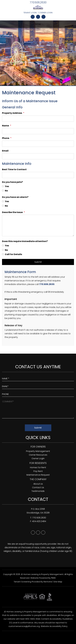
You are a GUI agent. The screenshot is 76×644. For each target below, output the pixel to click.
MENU (38, 24)
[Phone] (38, 144)
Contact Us (38, 487)
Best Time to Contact (14, 169)
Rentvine (48, 582)
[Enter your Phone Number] (38, 394)
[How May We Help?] (38, 409)
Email (5, 151)
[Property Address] (38, 119)
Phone (6, 138)
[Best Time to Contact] (38, 175)
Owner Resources (38, 455)
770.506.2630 (38, 2)
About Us (38, 484)
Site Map (58, 582)
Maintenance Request (38, 475)
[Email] (38, 156)
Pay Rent (38, 471)
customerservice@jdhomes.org (24, 626)
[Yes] (3, 186)
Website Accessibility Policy (54, 626)
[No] (3, 191)
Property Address (12, 113)
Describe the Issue (12, 212)
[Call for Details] (3, 254)
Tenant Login (30, 13)
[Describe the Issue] (38, 226)
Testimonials (38, 491)
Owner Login (46, 13)
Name (5, 126)
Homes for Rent (38, 467)
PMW (53, 578)
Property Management (38, 451)
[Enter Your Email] (38, 386)
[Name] (38, 131)
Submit (38, 262)
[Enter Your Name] (38, 378)
